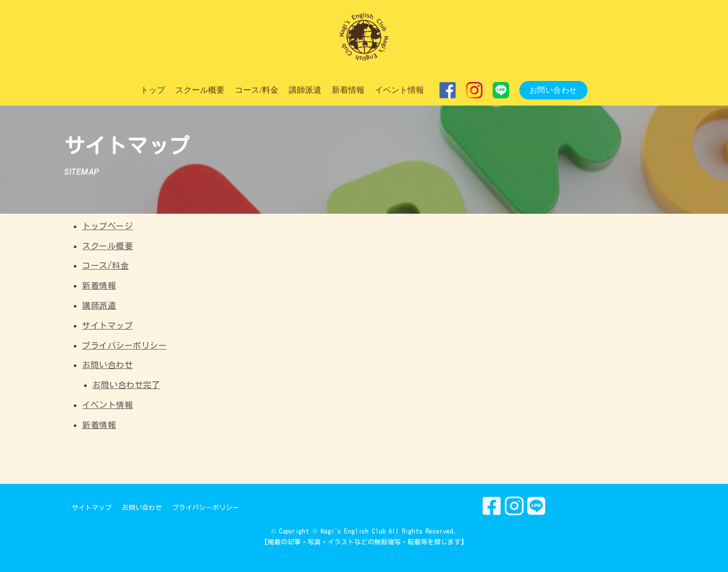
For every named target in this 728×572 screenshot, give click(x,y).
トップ (153, 90)
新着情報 (348, 90)
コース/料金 (256, 90)
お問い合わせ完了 (126, 385)
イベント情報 (399, 90)
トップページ (107, 226)
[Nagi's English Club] (364, 37)
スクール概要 (200, 90)
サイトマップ (107, 325)
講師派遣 (305, 90)
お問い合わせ (553, 90)
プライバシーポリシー (124, 345)
